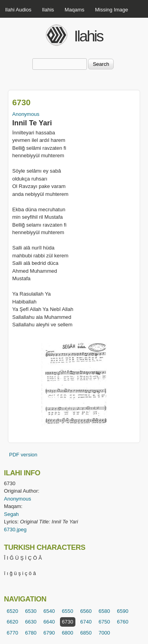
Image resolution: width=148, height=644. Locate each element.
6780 (31, 633)
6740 (86, 622)
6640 (49, 622)
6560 (86, 611)
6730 (68, 622)
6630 (31, 622)
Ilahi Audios (18, 10)
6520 (12, 611)
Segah (11, 514)
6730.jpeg (15, 530)
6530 (31, 611)
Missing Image (112, 10)
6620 (12, 622)
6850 (86, 633)
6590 (123, 611)
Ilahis (48, 10)
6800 (68, 633)
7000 (104, 633)
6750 (104, 622)
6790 (49, 633)
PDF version (23, 455)
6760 (123, 622)
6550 (68, 611)
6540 (49, 611)
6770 (12, 633)
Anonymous (26, 114)
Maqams (75, 10)
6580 (104, 611)
